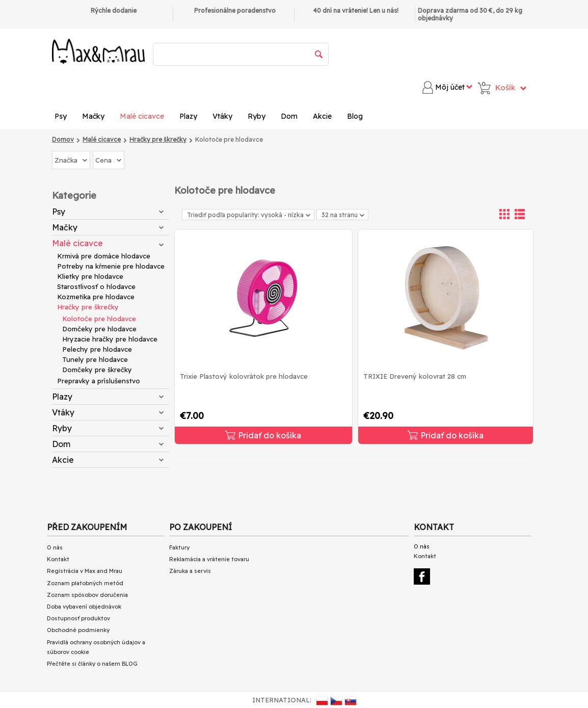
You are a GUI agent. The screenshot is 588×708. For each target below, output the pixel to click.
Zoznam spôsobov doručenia (87, 595)
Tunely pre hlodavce (95, 359)
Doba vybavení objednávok (84, 607)
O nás (55, 547)
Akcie (322, 116)
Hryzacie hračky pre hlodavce (110, 339)
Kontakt (58, 559)
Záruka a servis (190, 571)
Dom (289, 116)
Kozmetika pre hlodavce (96, 297)
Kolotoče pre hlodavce (99, 319)
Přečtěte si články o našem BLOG (92, 664)
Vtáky (222, 116)
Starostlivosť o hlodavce (96, 286)
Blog (355, 116)
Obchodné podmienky (78, 630)
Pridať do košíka (263, 435)
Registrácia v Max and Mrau (85, 571)
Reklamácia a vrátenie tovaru (209, 559)
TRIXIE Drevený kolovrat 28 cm (415, 376)
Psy (61, 116)
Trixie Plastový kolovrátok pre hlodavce (244, 376)
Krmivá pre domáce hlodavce (104, 256)
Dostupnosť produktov (78, 618)
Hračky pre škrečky (88, 307)
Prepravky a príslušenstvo (99, 381)
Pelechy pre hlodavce (97, 349)
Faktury (179, 547)
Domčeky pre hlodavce (99, 329)
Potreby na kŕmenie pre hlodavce (111, 266)
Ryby (257, 116)
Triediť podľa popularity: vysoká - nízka (249, 215)
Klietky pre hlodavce (90, 276)
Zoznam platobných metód (85, 583)
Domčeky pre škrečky (97, 370)
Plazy (188, 116)
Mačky (93, 116)
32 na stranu (343, 215)
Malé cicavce (142, 116)
